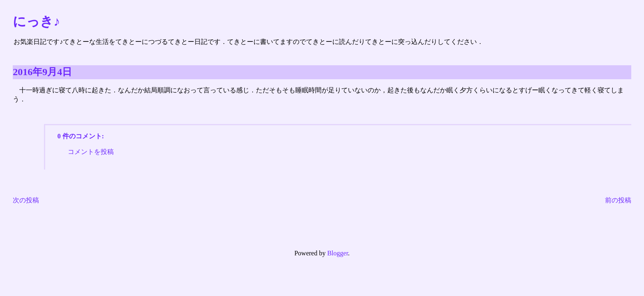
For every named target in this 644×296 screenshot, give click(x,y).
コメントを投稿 (91, 152)
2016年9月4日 (42, 72)
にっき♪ (36, 21)
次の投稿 (26, 200)
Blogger (338, 253)
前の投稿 (618, 200)
